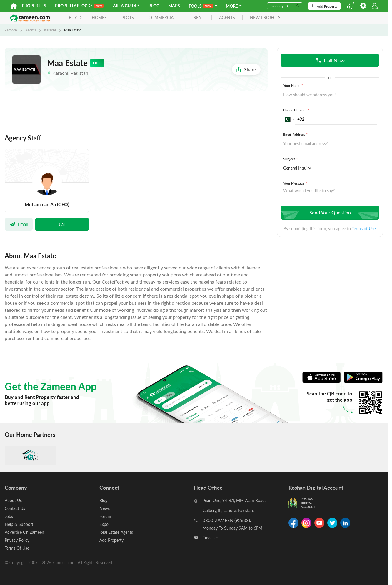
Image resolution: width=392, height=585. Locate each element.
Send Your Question (329, 212)
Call (62, 224)
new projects (265, 18)
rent (199, 18)
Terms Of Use (17, 548)
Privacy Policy (17, 540)
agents (227, 18)
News (105, 508)
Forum (105, 516)
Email (19, 224)
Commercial (162, 18)
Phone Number (297, 110)
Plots (128, 18)
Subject (291, 159)
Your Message (296, 183)
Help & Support (19, 524)
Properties (34, 6)
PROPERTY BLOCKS (79, 6)
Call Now (330, 60)
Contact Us (15, 508)
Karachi (50, 30)
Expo (104, 524)
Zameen (11, 30)
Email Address (296, 134)
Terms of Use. (364, 229)
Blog (154, 6)
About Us (13, 500)
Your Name (294, 85)
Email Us (210, 538)
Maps (174, 6)
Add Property (324, 6)
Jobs (9, 516)
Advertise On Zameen (24, 532)
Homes (99, 18)
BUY (75, 18)
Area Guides (126, 6)
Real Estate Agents (116, 532)
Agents (31, 30)
